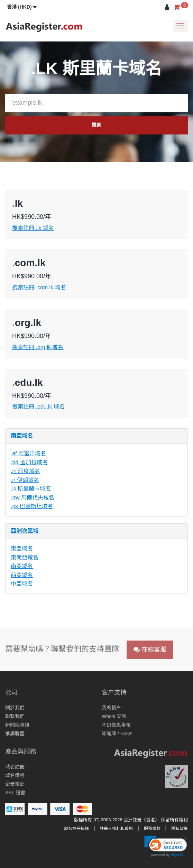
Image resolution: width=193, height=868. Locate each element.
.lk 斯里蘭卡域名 (31, 489)
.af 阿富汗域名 (28, 453)
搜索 (96, 125)
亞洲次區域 (25, 531)
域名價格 (15, 775)
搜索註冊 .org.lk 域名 (38, 347)
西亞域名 (22, 575)
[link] (166, 846)
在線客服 (150, 650)
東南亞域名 (25, 557)
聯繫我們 (15, 716)
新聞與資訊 (17, 725)
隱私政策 (180, 829)
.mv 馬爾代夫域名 (33, 498)
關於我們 (15, 708)
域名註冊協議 (76, 829)
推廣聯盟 (15, 734)
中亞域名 (22, 584)
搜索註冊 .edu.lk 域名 (38, 407)
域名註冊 (15, 767)
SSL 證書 (15, 793)
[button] (22, 7)
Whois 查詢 (114, 716)
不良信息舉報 (116, 725)
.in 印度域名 (25, 471)
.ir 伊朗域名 (25, 480)
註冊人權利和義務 (116, 829)
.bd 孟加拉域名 (29, 462)
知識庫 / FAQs (117, 734)
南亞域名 (22, 436)
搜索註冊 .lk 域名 (33, 228)
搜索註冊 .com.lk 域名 (39, 287)
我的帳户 (111, 708)
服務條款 (152, 829)
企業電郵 (15, 784)
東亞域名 (22, 548)
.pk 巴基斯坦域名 (32, 506)
